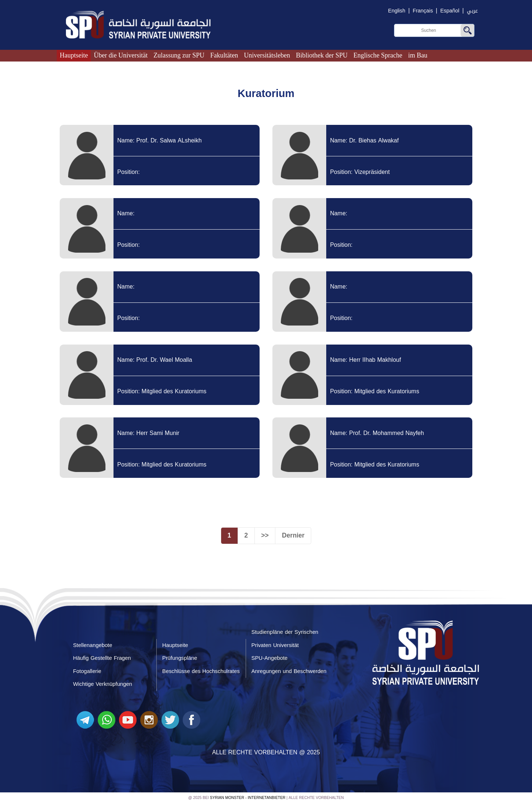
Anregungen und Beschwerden (289, 671)
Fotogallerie (87, 671)
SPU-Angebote (270, 658)
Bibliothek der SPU (322, 55)
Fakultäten (224, 55)
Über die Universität (121, 55)
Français (423, 11)
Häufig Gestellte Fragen (102, 658)
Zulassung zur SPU (179, 55)
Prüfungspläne (180, 658)
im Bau (418, 55)
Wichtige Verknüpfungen (103, 684)
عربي (472, 11)
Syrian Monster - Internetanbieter (248, 798)
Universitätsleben (267, 55)
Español (450, 11)
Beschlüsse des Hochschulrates (201, 671)
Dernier (293, 535)
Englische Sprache (378, 55)
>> (265, 535)
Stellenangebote (93, 645)
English (397, 11)
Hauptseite (74, 55)
